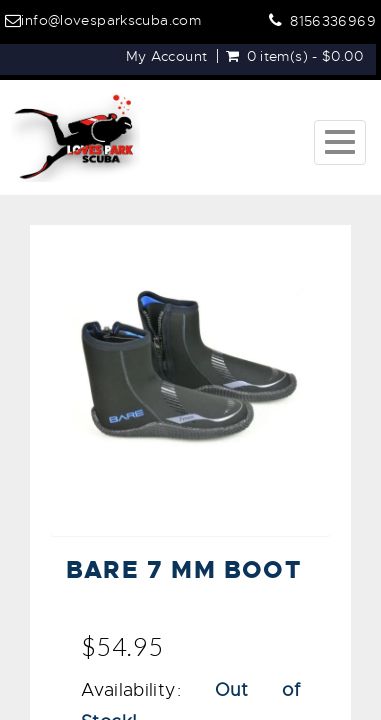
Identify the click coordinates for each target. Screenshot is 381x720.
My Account (167, 56)
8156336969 (333, 21)
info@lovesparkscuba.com (111, 20)
